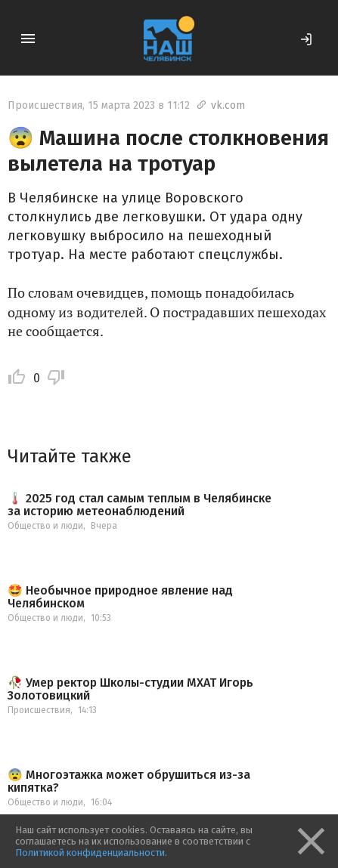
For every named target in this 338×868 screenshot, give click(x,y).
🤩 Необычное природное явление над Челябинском (120, 597)
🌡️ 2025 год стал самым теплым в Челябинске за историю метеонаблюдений (140, 505)
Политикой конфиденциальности (90, 853)
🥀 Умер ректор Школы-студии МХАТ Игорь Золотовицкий (130, 689)
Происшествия (45, 105)
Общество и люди (45, 526)
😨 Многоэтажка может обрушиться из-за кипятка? (129, 782)
